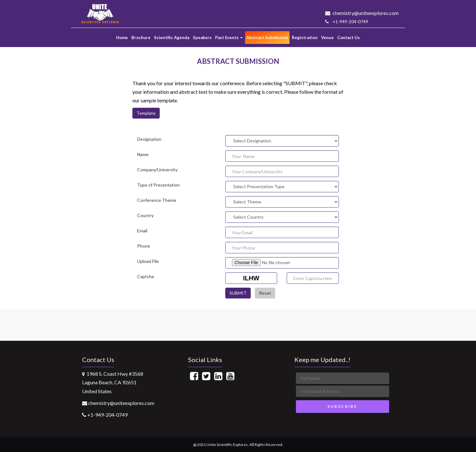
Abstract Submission (267, 38)
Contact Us (349, 38)
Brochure (141, 38)
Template (146, 113)
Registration (305, 38)
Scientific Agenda (172, 38)
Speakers (202, 38)
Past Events (229, 38)
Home (122, 38)
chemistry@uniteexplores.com (362, 13)
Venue (327, 38)
